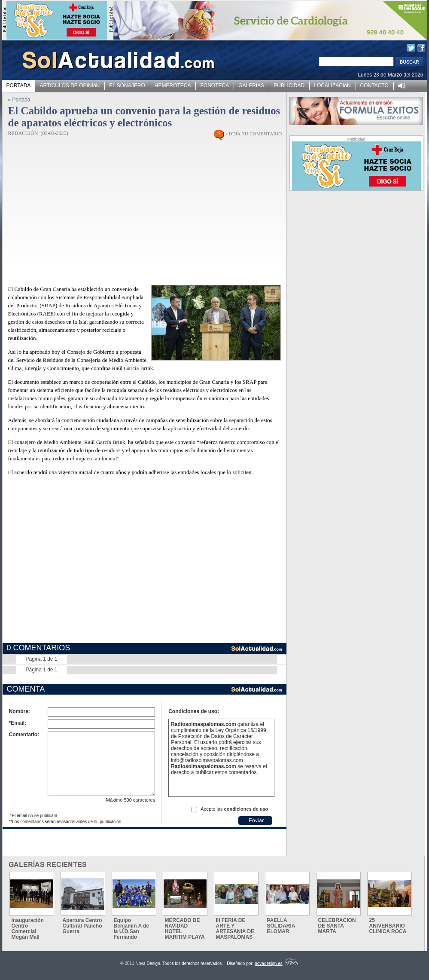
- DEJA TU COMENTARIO (254, 134)
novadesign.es (276, 963)
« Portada (19, 100)
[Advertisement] (136, 216)
